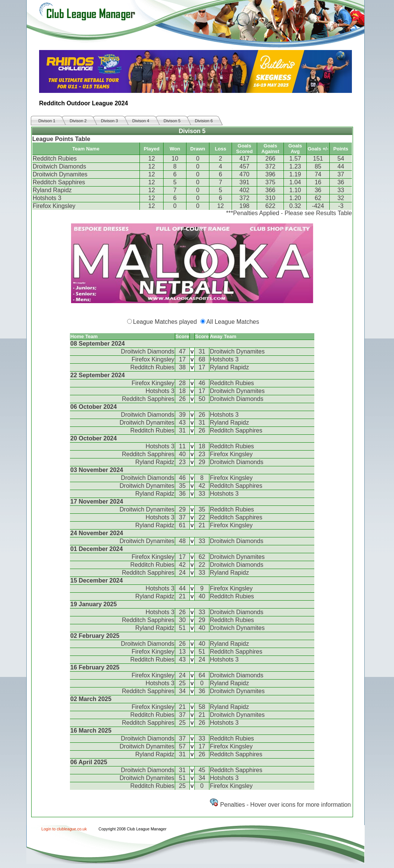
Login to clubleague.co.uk (64, 829)
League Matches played (165, 322)
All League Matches (233, 322)
